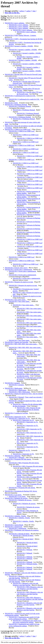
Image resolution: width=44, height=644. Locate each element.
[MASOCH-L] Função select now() (16, 268)
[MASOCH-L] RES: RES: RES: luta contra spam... (21, 344)
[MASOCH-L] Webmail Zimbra (27, 564)
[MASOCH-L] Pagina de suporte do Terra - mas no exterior (24, 394)
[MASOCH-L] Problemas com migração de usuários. (22, 530)
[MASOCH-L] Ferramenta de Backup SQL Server (21, 491)
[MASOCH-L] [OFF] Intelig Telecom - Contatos (21, 35)
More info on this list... (12, 13)
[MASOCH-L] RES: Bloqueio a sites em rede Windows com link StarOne (30, 588)
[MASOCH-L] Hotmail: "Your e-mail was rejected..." (26, 397)
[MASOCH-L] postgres (13, 383)
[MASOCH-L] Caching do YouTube (17, 413)
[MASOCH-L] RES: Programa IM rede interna (24, 463)
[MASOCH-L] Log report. (13, 495)
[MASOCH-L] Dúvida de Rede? (19, 534)
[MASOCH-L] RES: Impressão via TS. (29, 429)
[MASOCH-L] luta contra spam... (16, 300)
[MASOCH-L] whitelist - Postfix (16, 516)
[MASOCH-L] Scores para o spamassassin (19, 269)
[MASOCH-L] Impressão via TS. (16, 417)
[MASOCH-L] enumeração (14, 527)
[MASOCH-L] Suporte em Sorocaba (17, 342)
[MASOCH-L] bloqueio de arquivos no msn (19, 282)
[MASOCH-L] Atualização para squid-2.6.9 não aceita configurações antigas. (24, 618)
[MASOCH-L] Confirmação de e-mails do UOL (20, 96)
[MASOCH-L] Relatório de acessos (16, 498)
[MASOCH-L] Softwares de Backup (29, 215)
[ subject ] (22, 11)
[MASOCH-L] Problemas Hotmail (16, 105)
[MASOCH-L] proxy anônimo (15, 23)
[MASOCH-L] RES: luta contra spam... (30, 309)
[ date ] (34, 11)
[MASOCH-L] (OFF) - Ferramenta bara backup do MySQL (24, 39)
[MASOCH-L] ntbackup (13, 456)
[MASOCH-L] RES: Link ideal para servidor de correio (28, 375)
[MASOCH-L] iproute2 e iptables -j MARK (19, 46)
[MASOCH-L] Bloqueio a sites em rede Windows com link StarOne (25, 584)
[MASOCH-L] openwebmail (14, 525)
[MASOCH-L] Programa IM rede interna (18, 459)
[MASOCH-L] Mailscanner (14, 388)
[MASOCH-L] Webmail (25, 550)
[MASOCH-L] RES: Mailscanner (20, 392)
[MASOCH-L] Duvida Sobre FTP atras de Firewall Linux (23, 74)
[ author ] (29, 11)
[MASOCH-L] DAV (11, 103)
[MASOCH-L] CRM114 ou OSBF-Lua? (18, 129)
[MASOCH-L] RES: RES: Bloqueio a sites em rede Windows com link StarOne (30, 598)
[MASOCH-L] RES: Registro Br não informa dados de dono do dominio (29, 409)
